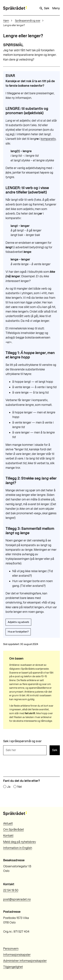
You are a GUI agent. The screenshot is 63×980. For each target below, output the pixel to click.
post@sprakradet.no (17, 899)
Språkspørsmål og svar (28, 21)
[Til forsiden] (15, 8)
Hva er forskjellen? (18, 632)
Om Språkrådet (14, 830)
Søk (44, 8)
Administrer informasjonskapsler (25, 961)
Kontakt (8, 836)
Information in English (18, 848)
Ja (9, 787)
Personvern (11, 949)
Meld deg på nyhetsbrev (20, 842)
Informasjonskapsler (17, 955)
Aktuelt (8, 823)
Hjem (6, 21)
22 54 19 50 (11, 890)
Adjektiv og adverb (18, 622)
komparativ (48, 139)
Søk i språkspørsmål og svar (22, 741)
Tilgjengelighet (13, 967)
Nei (20, 787)
